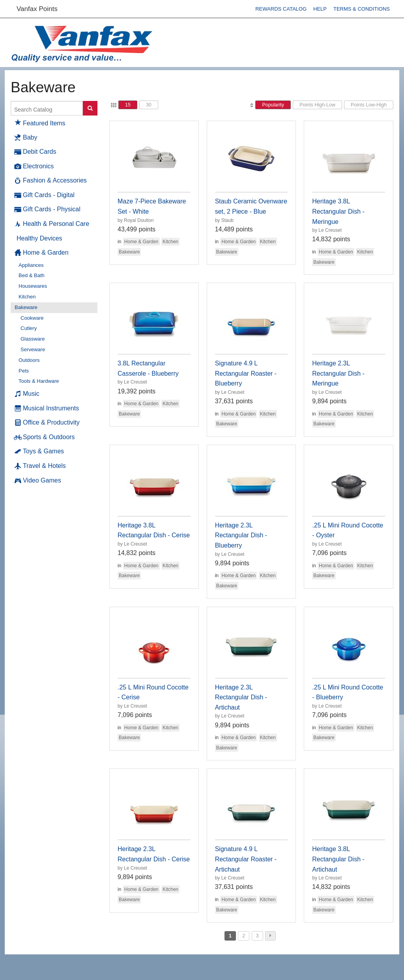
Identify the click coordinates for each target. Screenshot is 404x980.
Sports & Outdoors (45, 437)
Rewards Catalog (281, 9)
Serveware (33, 349)
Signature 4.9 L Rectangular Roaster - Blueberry (246, 373)
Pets (24, 371)
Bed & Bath (32, 275)
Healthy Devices (39, 238)
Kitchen (27, 297)
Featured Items (40, 122)
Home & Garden (42, 253)
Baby (26, 138)
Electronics (34, 166)
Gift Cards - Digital (45, 195)
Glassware (33, 339)
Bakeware (26, 307)
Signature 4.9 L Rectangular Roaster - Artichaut (246, 859)
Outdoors (29, 360)
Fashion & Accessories (51, 181)
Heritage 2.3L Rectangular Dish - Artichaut (241, 697)
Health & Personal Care (52, 224)
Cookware (32, 318)
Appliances (31, 265)
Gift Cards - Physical (48, 209)
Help (320, 9)
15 (128, 105)
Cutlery (29, 328)
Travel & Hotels (40, 466)
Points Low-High (369, 105)
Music (27, 394)
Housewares (33, 286)
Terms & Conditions (362, 9)
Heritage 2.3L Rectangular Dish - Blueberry (241, 535)
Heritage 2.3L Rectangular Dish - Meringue (338, 373)
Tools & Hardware (39, 381)
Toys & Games (39, 451)
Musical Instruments (47, 408)
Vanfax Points (37, 9)
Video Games (38, 481)
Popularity (273, 105)
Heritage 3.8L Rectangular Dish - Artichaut (338, 859)
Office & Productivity (47, 423)
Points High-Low (317, 105)
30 (149, 105)
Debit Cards (35, 152)
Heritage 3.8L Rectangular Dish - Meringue (338, 211)
